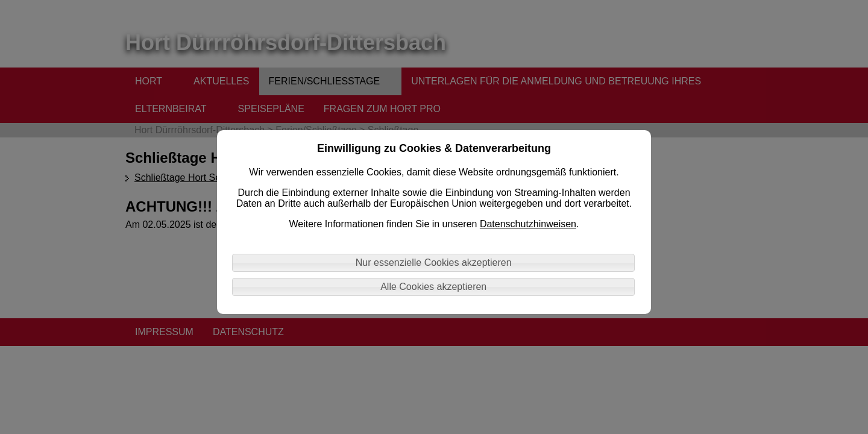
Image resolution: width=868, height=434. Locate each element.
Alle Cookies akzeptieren (433, 287)
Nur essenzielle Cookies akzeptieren (434, 263)
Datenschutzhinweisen (528, 224)
